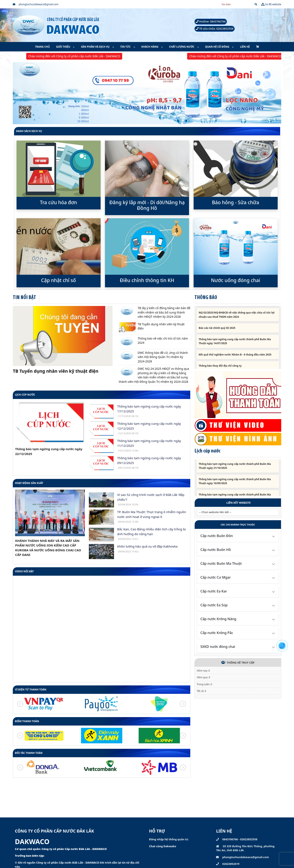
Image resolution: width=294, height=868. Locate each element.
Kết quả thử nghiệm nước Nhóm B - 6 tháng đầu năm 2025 (235, 358)
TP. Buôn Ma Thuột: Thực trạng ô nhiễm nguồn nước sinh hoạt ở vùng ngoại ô (152, 516)
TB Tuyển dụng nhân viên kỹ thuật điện (56, 371)
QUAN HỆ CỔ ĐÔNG (218, 47)
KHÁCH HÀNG (150, 47)
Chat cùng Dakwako (163, 846)
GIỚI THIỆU (64, 47)
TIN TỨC (126, 47)
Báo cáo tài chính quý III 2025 (217, 331)
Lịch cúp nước (25, 395)
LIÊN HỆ (245, 47)
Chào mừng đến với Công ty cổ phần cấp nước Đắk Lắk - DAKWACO (80, 56)
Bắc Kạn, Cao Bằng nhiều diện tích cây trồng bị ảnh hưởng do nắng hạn (151, 534)
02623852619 (228, 864)
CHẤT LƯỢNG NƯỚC (182, 47)
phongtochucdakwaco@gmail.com (36, 4)
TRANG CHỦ (42, 47)
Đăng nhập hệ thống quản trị (169, 839)
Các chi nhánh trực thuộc (238, 525)
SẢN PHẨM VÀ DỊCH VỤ (95, 47)
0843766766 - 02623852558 (237, 839)
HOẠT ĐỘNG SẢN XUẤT (29, 483)
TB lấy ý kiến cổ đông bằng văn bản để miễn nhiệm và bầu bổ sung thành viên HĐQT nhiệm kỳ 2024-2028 (164, 312)
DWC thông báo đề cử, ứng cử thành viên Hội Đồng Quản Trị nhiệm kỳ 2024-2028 (163, 357)
